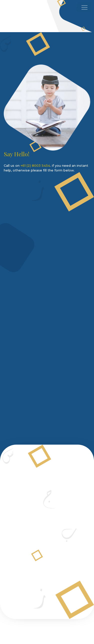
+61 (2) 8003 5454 (35, 165)
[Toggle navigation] (84, 7)
